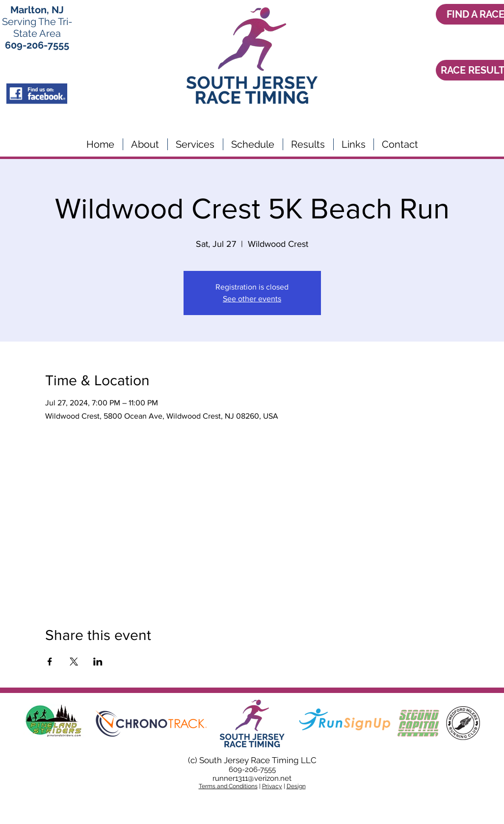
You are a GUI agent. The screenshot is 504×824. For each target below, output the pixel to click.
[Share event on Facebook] (50, 662)
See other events (252, 299)
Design (296, 786)
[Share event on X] (74, 662)
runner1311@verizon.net (252, 778)
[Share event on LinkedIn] (98, 662)
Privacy (272, 786)
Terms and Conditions (228, 786)
